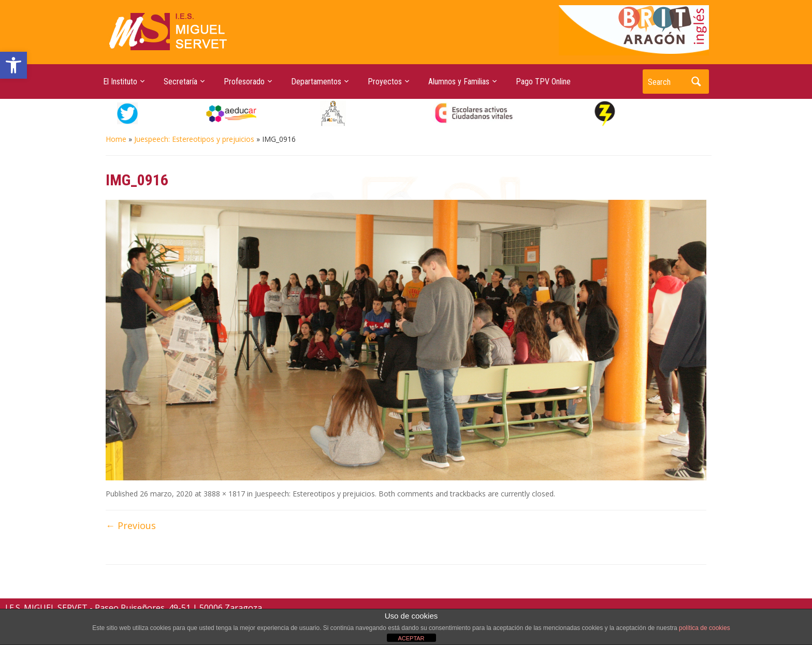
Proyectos (385, 82)
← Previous (131, 525)
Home (116, 139)
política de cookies (705, 628)
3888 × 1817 (224, 494)
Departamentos (316, 82)
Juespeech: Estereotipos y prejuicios (194, 139)
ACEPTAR (411, 638)
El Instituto (120, 82)
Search (696, 82)
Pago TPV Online (543, 82)
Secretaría (180, 82)
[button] (13, 65)
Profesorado (244, 82)
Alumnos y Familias (459, 82)
